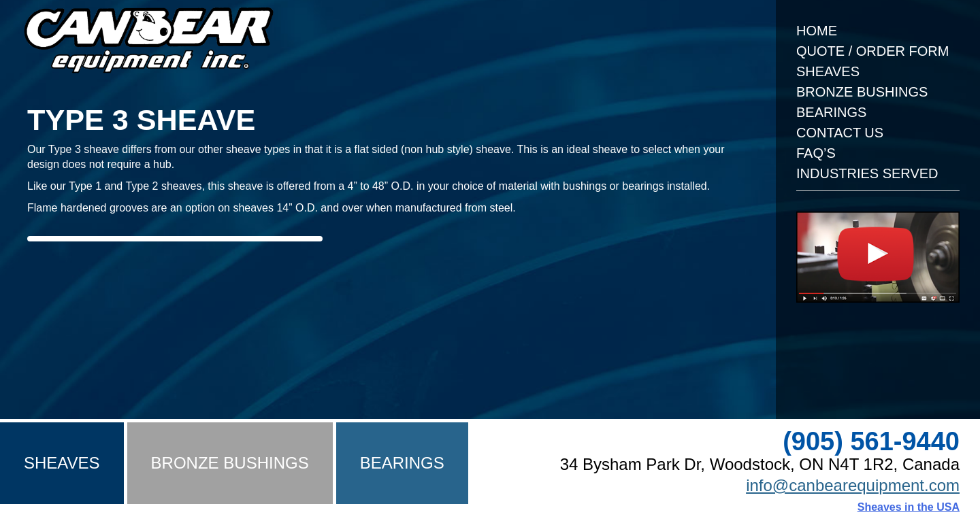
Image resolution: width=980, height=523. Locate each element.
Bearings (831, 112)
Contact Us (840, 133)
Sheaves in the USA (909, 507)
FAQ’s (816, 153)
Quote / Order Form (872, 51)
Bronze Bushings (862, 92)
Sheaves (828, 71)
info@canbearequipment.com (853, 485)
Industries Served (867, 173)
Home (817, 31)
